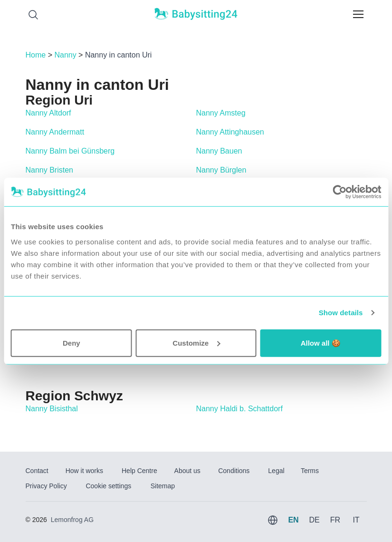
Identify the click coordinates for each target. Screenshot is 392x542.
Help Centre (139, 471)
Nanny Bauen (219, 151)
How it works (84, 471)
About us (187, 471)
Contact (37, 471)
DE (314, 520)
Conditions (234, 471)
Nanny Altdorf (48, 113)
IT (356, 520)
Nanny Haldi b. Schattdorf (239, 409)
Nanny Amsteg (221, 113)
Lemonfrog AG (72, 520)
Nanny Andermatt (55, 132)
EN (293, 520)
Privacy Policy (46, 486)
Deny (72, 343)
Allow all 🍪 (321, 343)
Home (36, 55)
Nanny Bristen (50, 170)
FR (335, 520)
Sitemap (163, 486)
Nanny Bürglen (221, 170)
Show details (341, 313)
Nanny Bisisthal (52, 409)
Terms (310, 471)
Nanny (65, 55)
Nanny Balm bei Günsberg (70, 151)
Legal (276, 471)
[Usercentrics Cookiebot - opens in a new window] (339, 192)
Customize (196, 343)
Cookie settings (108, 486)
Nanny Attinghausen (230, 132)
